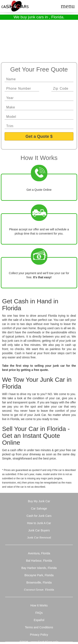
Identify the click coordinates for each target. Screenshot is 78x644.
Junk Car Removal (39, 538)
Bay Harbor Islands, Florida (39, 568)
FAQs (39, 613)
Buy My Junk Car (39, 501)
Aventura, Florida (39, 553)
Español (39, 620)
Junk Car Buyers (39, 530)
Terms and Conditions (39, 627)
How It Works (39, 605)
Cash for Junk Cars (39, 516)
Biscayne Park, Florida (39, 575)
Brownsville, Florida (39, 582)
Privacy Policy (39, 635)
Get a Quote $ (39, 136)
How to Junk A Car (39, 523)
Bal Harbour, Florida (39, 561)
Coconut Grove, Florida (39, 590)
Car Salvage (39, 508)
